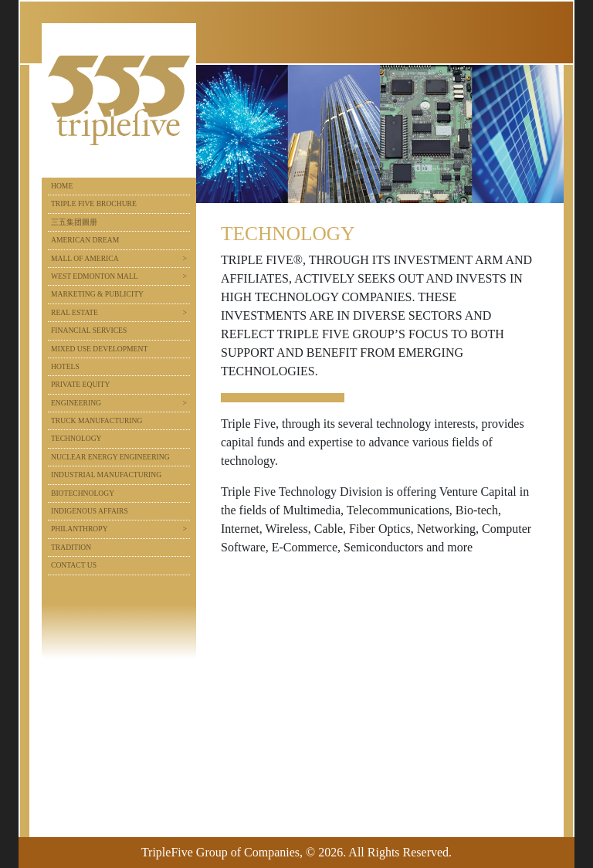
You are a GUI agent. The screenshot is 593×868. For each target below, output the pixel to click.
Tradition (71, 547)
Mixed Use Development (99, 349)
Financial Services (89, 330)
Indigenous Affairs (90, 511)
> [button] (185, 258)
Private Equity (80, 384)
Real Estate (75, 312)
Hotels (65, 366)
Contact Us (74, 565)
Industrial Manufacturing (106, 475)
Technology (76, 438)
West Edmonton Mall (95, 276)
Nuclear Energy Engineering (110, 457)
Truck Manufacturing (97, 420)
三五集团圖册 (74, 222)
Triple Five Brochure (94, 203)
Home (62, 186)
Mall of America (85, 258)
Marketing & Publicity (97, 294)
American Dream (85, 240)
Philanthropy (80, 529)
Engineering (76, 403)
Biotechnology (83, 493)
